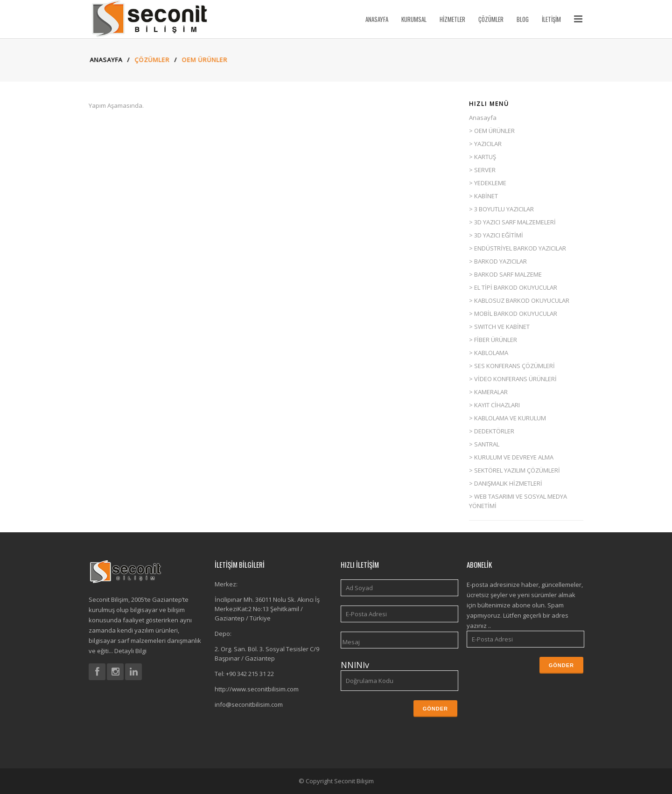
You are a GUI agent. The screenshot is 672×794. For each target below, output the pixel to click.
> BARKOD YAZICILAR (498, 261)
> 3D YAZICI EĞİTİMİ (496, 235)
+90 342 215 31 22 (250, 674)
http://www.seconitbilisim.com (257, 689)
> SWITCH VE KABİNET (499, 327)
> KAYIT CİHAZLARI (494, 405)
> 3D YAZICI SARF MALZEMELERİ (512, 222)
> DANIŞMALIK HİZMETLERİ (506, 483)
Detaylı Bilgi (130, 651)
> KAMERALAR (488, 392)
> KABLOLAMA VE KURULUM (507, 418)
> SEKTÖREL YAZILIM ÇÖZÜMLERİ (514, 470)
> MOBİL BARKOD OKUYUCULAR (513, 313)
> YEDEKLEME (488, 183)
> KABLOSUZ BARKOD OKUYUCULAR (519, 300)
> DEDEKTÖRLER (492, 431)
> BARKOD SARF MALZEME (505, 274)
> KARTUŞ (483, 157)
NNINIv (355, 665)
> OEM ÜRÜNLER (492, 131)
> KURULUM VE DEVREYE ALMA (511, 457)
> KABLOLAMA (489, 353)
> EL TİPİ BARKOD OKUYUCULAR (513, 287)
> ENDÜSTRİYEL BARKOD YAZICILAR (518, 248)
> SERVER (482, 170)
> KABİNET (483, 196)
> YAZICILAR (485, 144)
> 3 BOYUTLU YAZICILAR (501, 209)
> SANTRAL (484, 444)
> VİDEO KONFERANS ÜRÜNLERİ (513, 379)
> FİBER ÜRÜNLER (493, 340)
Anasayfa (100, 60)
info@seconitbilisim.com (249, 704)
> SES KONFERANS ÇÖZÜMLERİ (512, 366)
